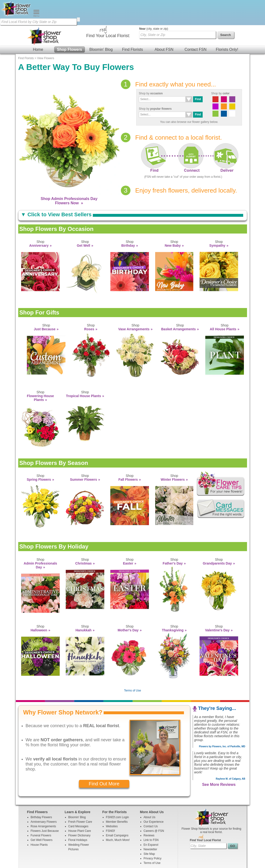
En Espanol (151, 820)
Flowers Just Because (45, 806)
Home (38, 24)
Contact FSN (195, 24)
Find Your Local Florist (206, 815)
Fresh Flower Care (80, 797)
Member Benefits (117, 797)
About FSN (164, 24)
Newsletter (150, 824)
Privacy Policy (153, 833)
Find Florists (132, 24)
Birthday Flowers (41, 792)
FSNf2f (110, 806)
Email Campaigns (117, 810)
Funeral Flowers (41, 810)
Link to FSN (151, 815)
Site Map (149, 829)
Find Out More (104, 759)
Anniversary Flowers (44, 797)
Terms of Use (132, 665)
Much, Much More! (118, 815)
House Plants (39, 820)
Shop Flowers (69, 24)
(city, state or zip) (154, 4)
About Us (150, 792)
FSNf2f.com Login (118, 792)
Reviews (149, 810)
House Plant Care (80, 806)
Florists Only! (227, 24)
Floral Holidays (78, 815)
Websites (112, 801)
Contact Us (151, 801)
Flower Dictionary (79, 810)
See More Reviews (219, 759)
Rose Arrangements (43, 801)
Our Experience (154, 797)
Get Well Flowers (42, 815)
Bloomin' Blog (101, 24)
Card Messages (78, 801)
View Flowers (46, 33)
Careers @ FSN (154, 806)
